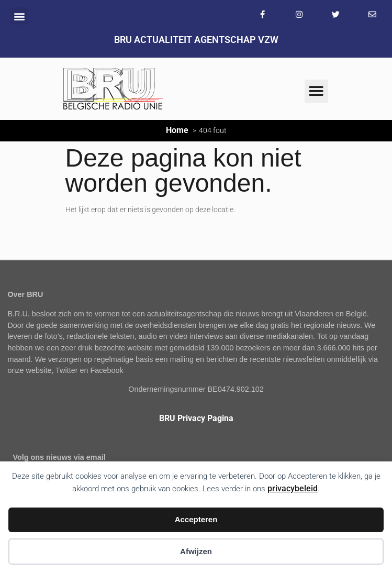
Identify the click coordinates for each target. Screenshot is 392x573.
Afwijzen (196, 551)
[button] (19, 16)
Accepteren (196, 519)
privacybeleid (293, 488)
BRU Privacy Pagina (196, 418)
